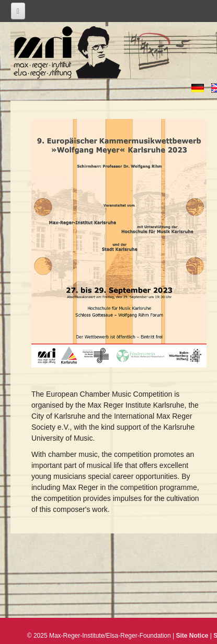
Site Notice (192, 636)
